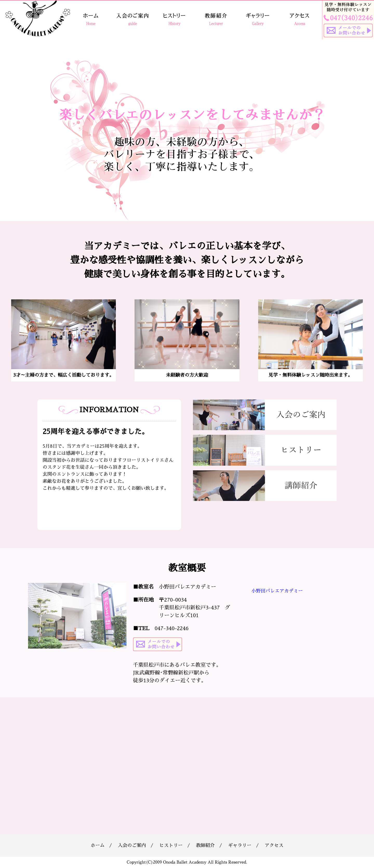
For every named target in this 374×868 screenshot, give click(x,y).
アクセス (274, 845)
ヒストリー (171, 845)
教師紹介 (205, 845)
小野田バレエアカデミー (277, 591)
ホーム (98, 845)
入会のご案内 (132, 845)
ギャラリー (240, 845)
